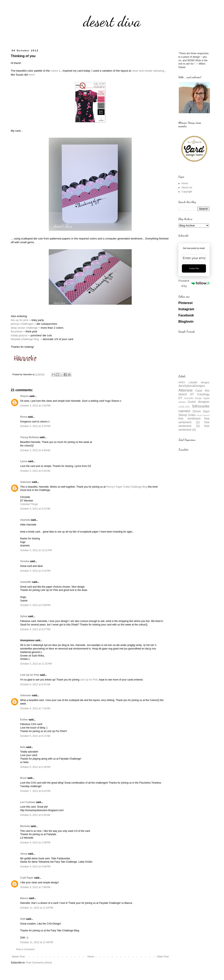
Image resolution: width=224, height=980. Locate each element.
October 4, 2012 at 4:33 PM (35, 426)
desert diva (112, 22)
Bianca (24, 898)
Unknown (26, 482)
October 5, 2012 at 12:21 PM (36, 550)
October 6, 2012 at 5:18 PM (35, 767)
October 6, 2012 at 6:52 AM (35, 684)
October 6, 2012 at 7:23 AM (35, 708)
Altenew (185, 390)
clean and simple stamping (148, 71)
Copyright (187, 192)
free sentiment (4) (194, 428)
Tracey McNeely (29, 437)
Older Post (163, 957)
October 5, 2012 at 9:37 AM (35, 509)
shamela (25, 520)
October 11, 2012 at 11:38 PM (37, 942)
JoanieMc (26, 582)
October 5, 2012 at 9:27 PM (35, 629)
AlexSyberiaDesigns (192, 386)
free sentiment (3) (194, 424)
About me (187, 188)
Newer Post (18, 957)
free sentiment (189, 418)
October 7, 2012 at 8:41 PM (35, 791)
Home (91, 957)
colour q (55, 71)
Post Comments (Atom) (39, 963)
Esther (24, 720)
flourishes (17, 331)
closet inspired (203, 415)
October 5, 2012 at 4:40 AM (35, 450)
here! (32, 75)
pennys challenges (22, 324)
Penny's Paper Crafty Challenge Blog (127, 487)
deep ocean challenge (24, 328)
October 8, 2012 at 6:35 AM (35, 815)
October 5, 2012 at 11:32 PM (36, 664)
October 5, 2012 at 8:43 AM (35, 471)
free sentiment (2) (194, 420)
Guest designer (199, 402)
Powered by (194, 283)
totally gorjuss (19, 335)
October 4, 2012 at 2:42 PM (35, 406)
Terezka (25, 561)
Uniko (192, 415)
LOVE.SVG (184, 407)
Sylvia (24, 616)
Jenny (24, 854)
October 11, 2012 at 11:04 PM (37, 908)
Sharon (24, 396)
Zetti (23, 919)
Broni (23, 778)
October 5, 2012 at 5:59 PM (35, 605)
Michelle (25, 826)
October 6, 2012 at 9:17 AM (35, 736)
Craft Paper (27, 878)
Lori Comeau (28, 802)
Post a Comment (25, 949)
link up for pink (20, 320)
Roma (24, 417)
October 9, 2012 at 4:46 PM (35, 867)
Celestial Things (29, 504)
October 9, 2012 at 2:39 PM (35, 843)
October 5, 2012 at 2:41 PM (35, 571)
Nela (23, 747)
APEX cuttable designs (194, 382)
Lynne (24, 461)
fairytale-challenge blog (25, 339)
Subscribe (194, 268)
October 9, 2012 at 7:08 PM (35, 887)
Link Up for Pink (30, 675)
